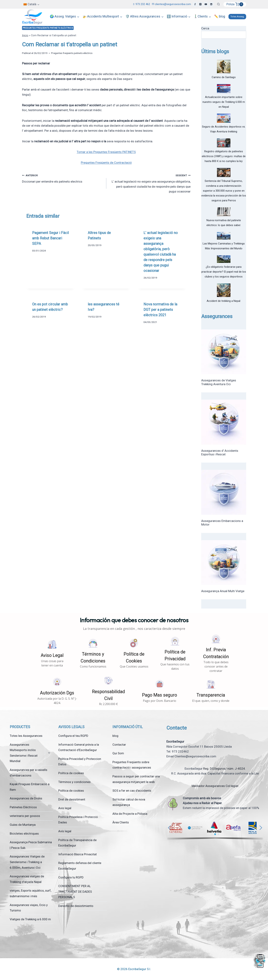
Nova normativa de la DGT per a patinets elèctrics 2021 (160, 310)
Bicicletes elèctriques (24, 834)
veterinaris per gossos (25, 816)
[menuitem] (32, 4)
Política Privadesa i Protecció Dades (78, 820)
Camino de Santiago (224, 77)
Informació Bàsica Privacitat (78, 854)
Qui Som (118, 753)
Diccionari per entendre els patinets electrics (63, 178)
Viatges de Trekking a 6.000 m (30, 919)
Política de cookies (71, 773)
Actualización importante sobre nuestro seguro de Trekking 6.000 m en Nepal (224, 102)
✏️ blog (220, 16)
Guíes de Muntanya (23, 825)
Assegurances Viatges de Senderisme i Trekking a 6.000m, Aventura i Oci (27, 862)
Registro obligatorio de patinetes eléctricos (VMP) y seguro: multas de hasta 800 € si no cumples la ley (224, 156)
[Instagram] (201, 4)
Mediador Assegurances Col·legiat (215, 786)
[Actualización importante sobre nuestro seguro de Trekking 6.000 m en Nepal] (224, 89)
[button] (52, 653)
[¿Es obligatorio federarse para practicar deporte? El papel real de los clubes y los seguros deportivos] (224, 259)
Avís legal (65, 831)
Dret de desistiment (72, 799)
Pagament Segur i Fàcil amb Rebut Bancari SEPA (50, 238)
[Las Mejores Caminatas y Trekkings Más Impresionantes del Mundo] (224, 236)
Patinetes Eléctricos (23, 807)
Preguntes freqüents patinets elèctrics (48, 28)
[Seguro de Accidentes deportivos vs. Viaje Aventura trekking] (224, 118)
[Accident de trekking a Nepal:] (224, 290)
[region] (215, 830)
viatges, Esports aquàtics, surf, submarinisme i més (30, 893)
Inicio (25, 35)
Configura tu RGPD (71, 877)
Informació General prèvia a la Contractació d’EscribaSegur (79, 747)
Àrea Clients (121, 822)
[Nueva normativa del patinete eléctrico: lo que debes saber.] (224, 212)
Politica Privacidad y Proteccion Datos (80, 762)
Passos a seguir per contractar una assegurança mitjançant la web (136, 779)
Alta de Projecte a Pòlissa (130, 814)
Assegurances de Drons (26, 798)
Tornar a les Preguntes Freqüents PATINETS (106, 152)
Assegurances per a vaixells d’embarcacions (29, 773)
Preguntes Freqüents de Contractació (106, 163)
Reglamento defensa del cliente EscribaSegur (80, 866)
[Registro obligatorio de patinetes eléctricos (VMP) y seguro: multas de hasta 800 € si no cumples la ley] (224, 143)
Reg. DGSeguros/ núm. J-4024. (224, 769)
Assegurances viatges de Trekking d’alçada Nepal (27, 879)
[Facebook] (195, 4)
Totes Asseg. (237, 16)
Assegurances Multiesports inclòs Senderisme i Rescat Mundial (24, 753)
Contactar (119, 745)
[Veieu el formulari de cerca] (218, 4)
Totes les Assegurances (26, 736)
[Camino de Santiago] (224, 66)
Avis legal (65, 808)
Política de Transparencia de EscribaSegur (77, 843)
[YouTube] (206, 4)
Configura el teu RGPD (73, 736)
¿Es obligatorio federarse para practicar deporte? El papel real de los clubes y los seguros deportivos (224, 272)
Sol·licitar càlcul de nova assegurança (129, 802)
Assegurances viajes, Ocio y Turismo (29, 908)
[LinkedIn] (211, 4)
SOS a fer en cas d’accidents (132, 791)
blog (115, 736)
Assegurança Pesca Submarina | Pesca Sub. (31, 845)
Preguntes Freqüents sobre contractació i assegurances (132, 765)
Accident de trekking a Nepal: (224, 301)
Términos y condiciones (74, 782)
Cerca (205, 28)
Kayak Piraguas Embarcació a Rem (30, 787)
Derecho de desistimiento (76, 906)
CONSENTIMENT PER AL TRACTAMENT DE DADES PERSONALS (75, 892)
